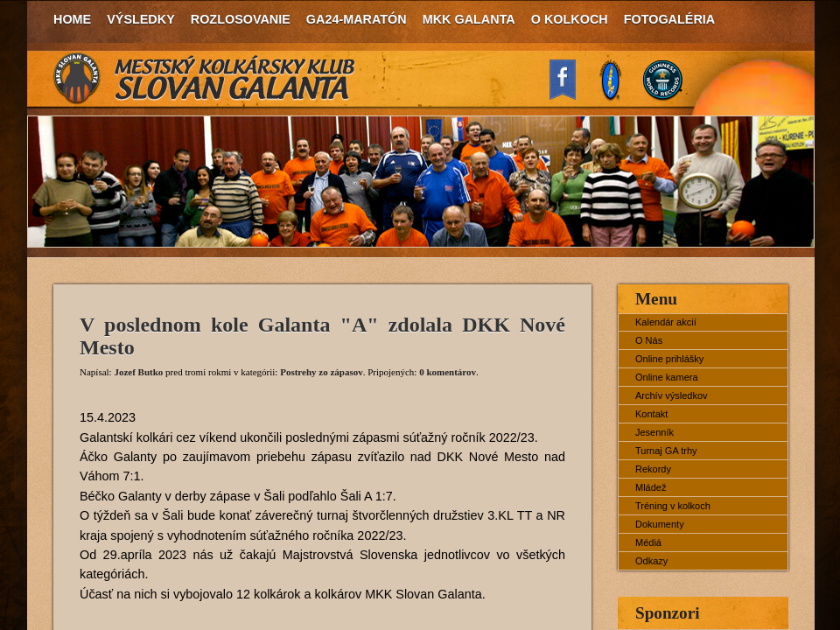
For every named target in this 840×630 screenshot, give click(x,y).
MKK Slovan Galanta (205, 79)
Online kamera (667, 377)
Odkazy (651, 561)
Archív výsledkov (672, 395)
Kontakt (651, 414)
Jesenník (654, 432)
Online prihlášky (669, 359)
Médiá (648, 542)
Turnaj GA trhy (666, 451)
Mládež (651, 487)
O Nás (649, 340)
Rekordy (653, 469)
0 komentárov (448, 372)
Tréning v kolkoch (673, 506)
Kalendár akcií (666, 322)
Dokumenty (660, 524)
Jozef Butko (138, 372)
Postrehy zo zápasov (322, 372)
